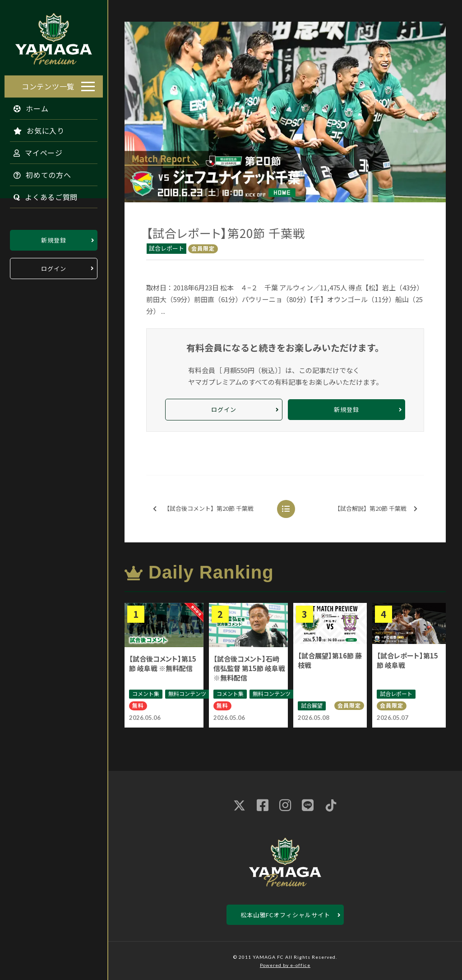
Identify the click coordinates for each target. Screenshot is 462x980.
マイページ (34, 150)
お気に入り (35, 128)
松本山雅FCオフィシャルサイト (285, 915)
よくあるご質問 (41, 195)
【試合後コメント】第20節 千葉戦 (203, 509)
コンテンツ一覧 (48, 84)
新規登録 (54, 238)
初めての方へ (38, 173)
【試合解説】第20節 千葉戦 (376, 509)
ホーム (27, 106)
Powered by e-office (285, 965)
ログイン (54, 266)
